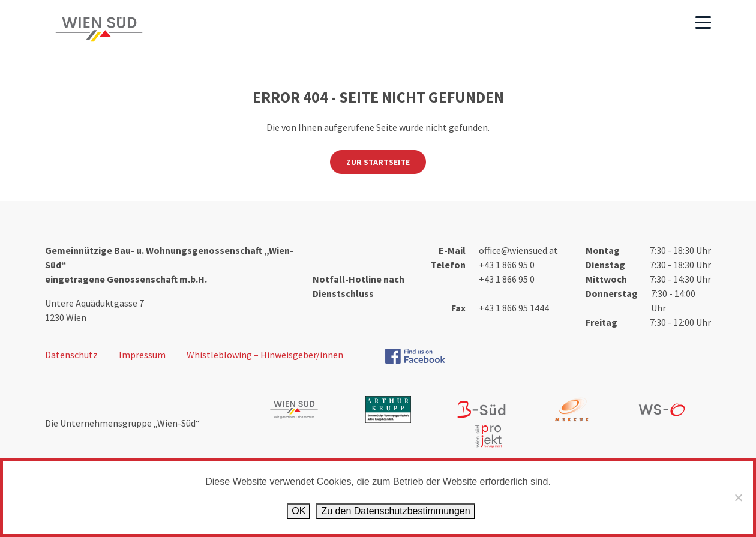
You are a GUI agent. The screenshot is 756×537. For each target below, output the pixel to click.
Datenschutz (71, 355)
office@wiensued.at (518, 250)
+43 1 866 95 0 (507, 265)
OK (298, 511)
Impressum (142, 355)
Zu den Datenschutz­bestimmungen (395, 511)
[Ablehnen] (738, 497)
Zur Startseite (378, 162)
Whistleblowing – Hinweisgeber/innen (265, 355)
